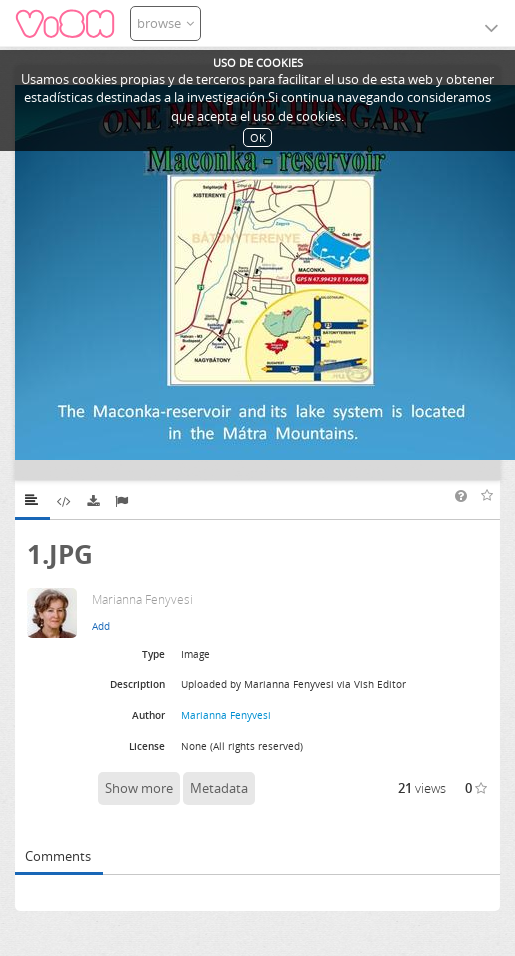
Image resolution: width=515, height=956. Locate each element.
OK (258, 137)
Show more (139, 788)
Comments (58, 856)
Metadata (219, 788)
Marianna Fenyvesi (226, 715)
